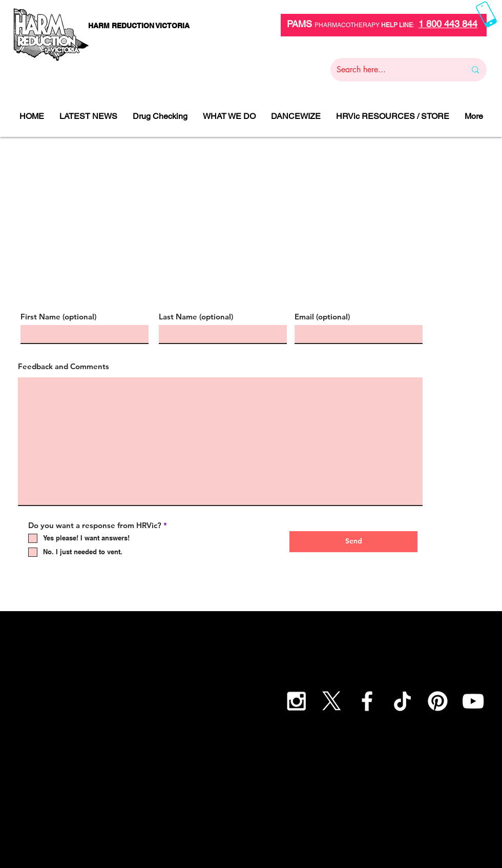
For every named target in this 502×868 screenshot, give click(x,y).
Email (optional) (322, 317)
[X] (332, 701)
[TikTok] (402, 701)
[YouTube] (473, 701)
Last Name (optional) (196, 317)
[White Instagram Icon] (296, 701)
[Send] (353, 542)
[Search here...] (393, 70)
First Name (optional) (58, 317)
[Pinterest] (438, 701)
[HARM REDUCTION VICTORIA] (139, 26)
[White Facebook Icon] (367, 701)
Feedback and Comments (64, 366)
